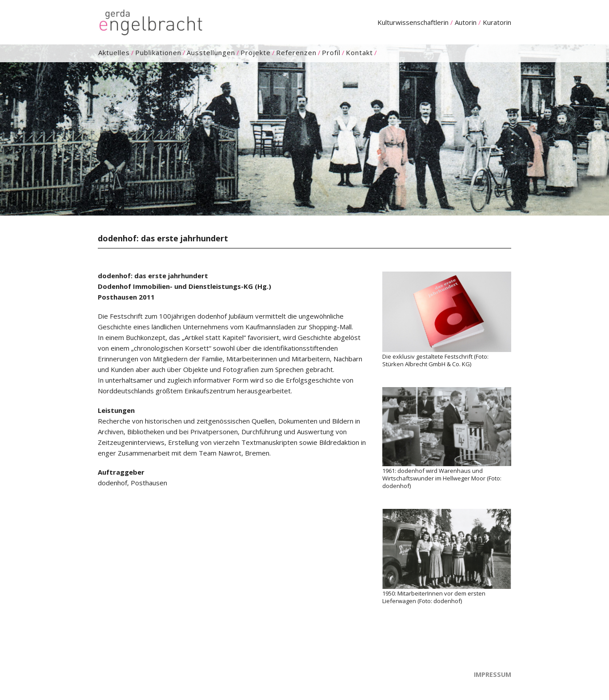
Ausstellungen (211, 53)
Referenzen (296, 53)
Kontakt (359, 53)
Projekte (256, 53)
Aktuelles (114, 53)
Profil (331, 53)
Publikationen (158, 53)
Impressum (493, 674)
